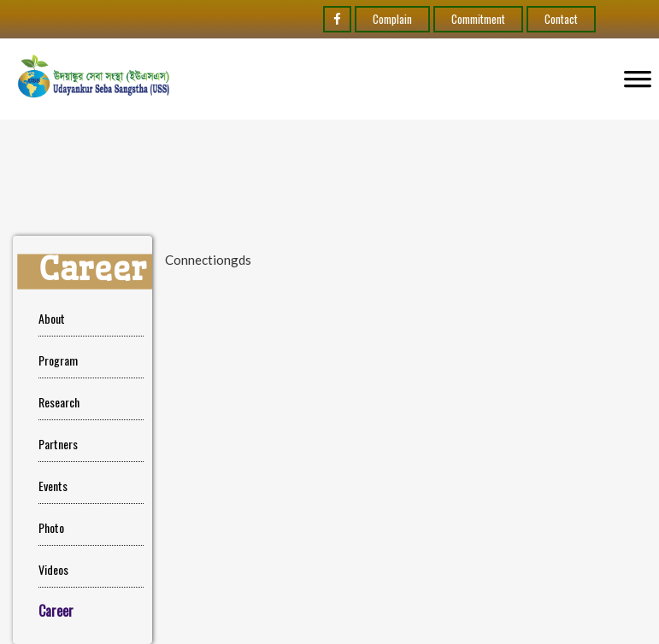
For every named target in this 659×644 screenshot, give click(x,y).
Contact (561, 19)
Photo (51, 527)
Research (59, 402)
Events (53, 486)
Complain (392, 19)
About (52, 318)
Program (58, 360)
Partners (58, 444)
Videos (53, 569)
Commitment (478, 19)
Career (56, 611)
